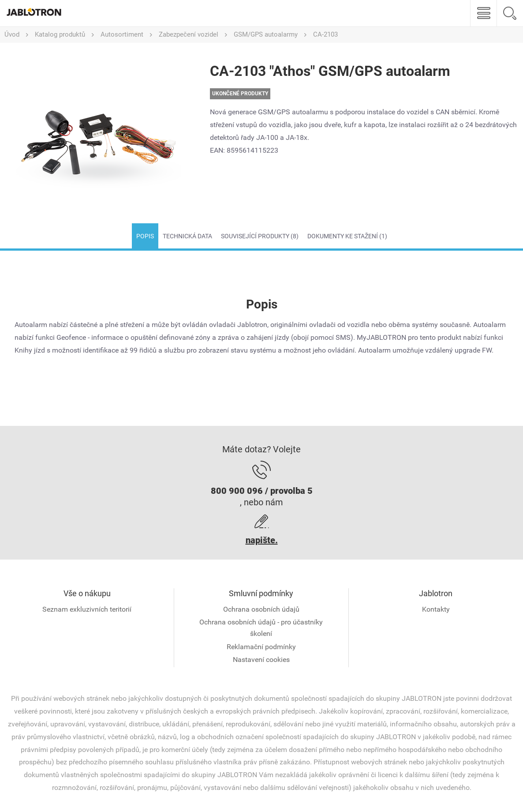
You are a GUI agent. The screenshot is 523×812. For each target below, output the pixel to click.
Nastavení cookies (261, 660)
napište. (262, 540)
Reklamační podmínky (261, 647)
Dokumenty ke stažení (347, 236)
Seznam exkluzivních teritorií (87, 609)
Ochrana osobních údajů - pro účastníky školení (261, 628)
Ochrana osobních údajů (261, 609)
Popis (145, 236)
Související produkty (260, 236)
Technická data (187, 236)
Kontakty (436, 609)
